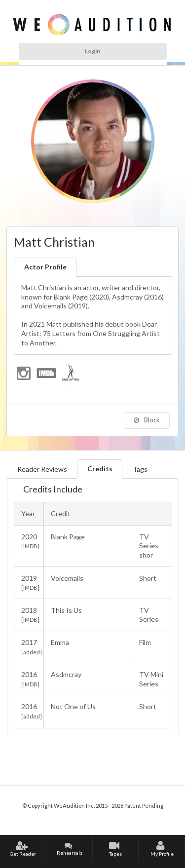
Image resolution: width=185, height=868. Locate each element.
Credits (100, 469)
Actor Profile (45, 267)
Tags (140, 469)
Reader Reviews (42, 469)
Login (92, 51)
